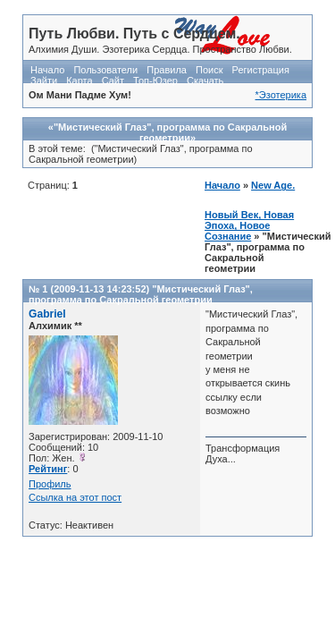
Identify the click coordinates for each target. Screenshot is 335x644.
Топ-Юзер (155, 80)
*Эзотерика (281, 95)
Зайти (44, 80)
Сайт (113, 80)
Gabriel (47, 314)
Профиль (50, 484)
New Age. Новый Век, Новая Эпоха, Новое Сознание (250, 211)
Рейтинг (48, 469)
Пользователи (105, 70)
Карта (79, 80)
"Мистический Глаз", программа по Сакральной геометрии (141, 294)
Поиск (209, 70)
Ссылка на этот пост (75, 497)
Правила (167, 70)
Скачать (205, 80)
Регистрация (261, 70)
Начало (47, 70)
